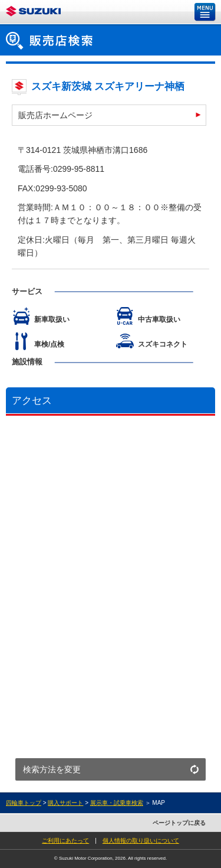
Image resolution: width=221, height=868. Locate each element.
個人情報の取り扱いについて (141, 841)
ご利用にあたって (65, 841)
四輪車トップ (24, 803)
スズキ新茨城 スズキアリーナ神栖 (108, 87)
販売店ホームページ (55, 115)
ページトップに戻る (179, 823)
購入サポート (65, 803)
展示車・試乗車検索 (117, 803)
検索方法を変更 (52, 769)
